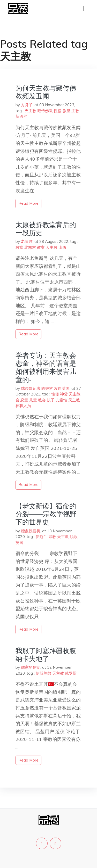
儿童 (33, 400)
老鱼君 (27, 241)
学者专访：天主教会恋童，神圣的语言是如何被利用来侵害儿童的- (46, 367)
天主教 (30, 111)
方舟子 (27, 105)
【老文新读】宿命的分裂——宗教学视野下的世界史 (46, 514)
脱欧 (74, 537)
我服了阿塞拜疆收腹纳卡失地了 (46, 655)
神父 (64, 394)
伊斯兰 (42, 537)
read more (28, 203)
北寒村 (30, 247)
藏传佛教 (45, 111)
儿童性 (61, 400)
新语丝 (21, 116)
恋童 (24, 400)
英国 (19, 543)
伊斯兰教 (43, 673)
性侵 (58, 111)
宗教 (52, 537)
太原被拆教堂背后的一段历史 (46, 229)
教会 (42, 400)
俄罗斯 (71, 673)
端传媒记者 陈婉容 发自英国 (45, 388)
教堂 (19, 247)
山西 (62, 247)
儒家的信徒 (31, 667)
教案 (41, 247)
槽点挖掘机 (31, 531)
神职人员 (23, 406)
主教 (75, 111)
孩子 (51, 400)
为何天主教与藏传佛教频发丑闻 (46, 92)
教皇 (66, 111)
